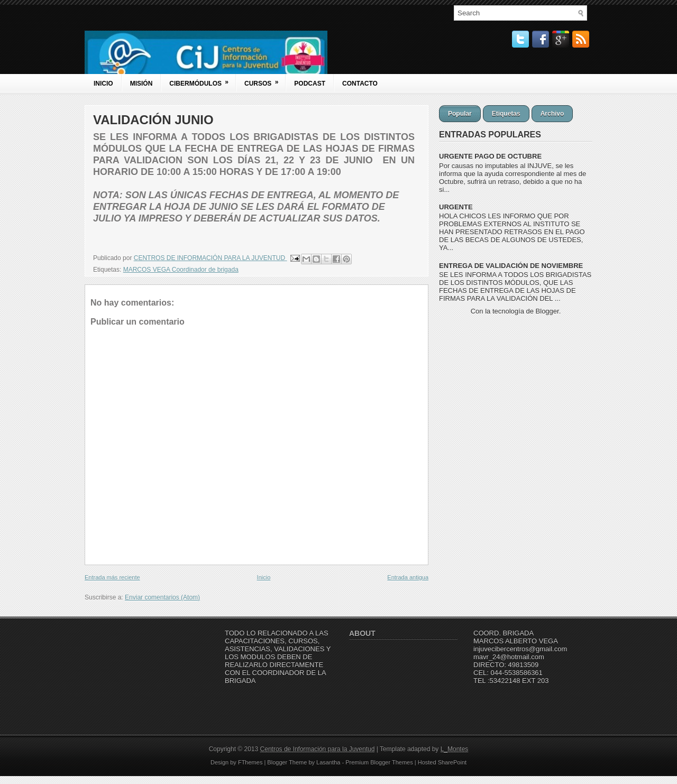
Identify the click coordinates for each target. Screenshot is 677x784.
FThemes (250, 762)
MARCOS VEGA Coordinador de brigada (181, 270)
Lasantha (328, 762)
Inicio (103, 84)
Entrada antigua (408, 577)
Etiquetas (506, 114)
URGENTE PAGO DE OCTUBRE (490, 156)
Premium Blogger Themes (379, 762)
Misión (141, 84)
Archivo (552, 114)
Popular (460, 114)
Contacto (360, 84)
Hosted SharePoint (442, 762)
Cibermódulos (202, 81)
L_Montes (455, 749)
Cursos (265, 81)
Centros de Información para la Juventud (318, 749)
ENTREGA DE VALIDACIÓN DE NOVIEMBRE (511, 266)
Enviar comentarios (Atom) (162, 597)
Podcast (310, 84)
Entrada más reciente (112, 577)
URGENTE (456, 207)
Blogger (547, 311)
